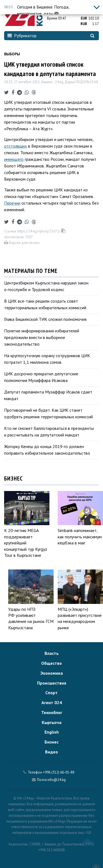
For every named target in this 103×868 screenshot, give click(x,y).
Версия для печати (22, 243)
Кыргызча (52, 722)
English (52, 732)
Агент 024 (52, 702)
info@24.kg (57, 780)
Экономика (52, 673)
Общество (51, 663)
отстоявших (16, 146)
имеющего (14, 159)
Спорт (51, 693)
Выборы (12, 54)
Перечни (12, 203)
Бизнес (51, 742)
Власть (52, 653)
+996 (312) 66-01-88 (59, 772)
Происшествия (52, 683)
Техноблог (52, 712)
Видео (51, 752)
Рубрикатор (22, 36)
